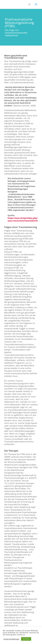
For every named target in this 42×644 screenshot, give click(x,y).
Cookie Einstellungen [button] (11, 639)
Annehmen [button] (26, 639)
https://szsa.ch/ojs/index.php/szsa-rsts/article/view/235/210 (23, 219)
